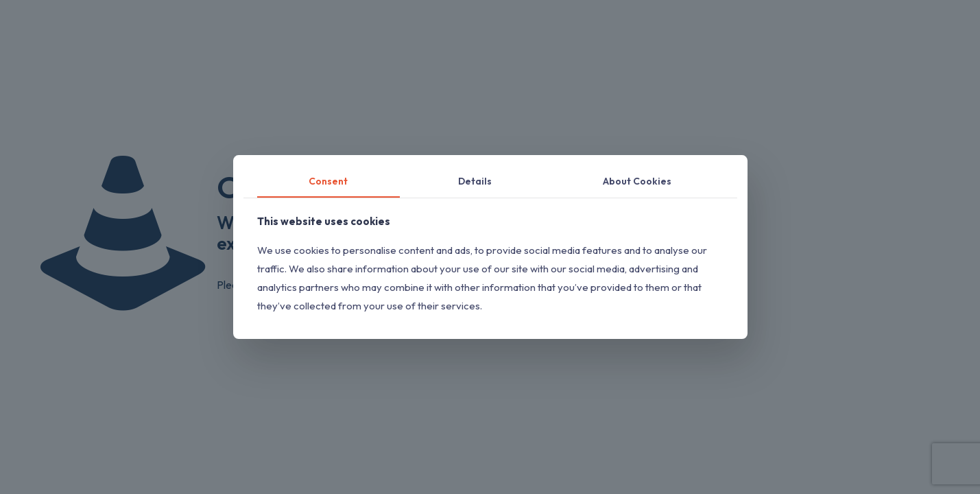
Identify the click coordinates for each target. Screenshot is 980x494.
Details (475, 181)
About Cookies (637, 181)
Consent (328, 181)
